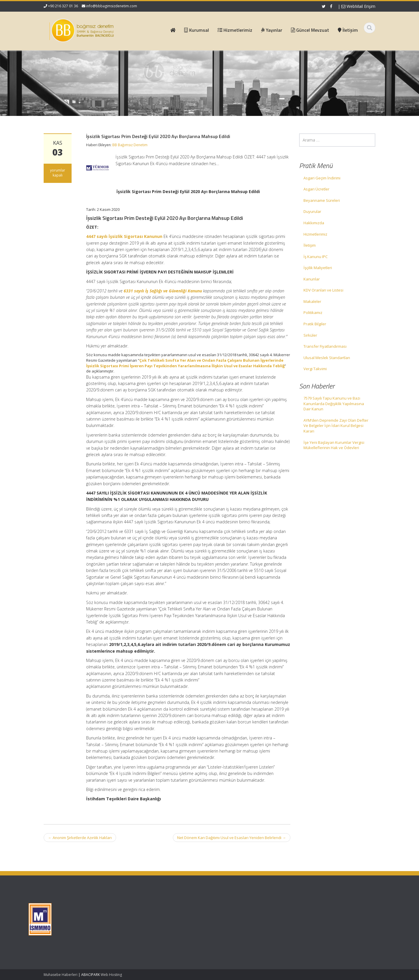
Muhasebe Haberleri (61, 975)
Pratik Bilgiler (315, 324)
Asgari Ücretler (316, 189)
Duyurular (312, 211)
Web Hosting (111, 975)
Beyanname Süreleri (322, 200)
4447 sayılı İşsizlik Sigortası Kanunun (124, 236)
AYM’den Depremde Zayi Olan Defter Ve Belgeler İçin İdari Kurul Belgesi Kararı (336, 426)
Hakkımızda (314, 223)
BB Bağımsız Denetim (130, 145)
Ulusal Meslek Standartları (327, 358)
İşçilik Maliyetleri (318, 268)
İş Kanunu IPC (316, 257)
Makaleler (312, 301)
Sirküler (310, 335)
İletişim (310, 245)
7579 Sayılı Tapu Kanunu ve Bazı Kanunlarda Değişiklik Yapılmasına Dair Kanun (334, 404)
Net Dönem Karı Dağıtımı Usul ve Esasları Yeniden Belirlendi (232, 838)
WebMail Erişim (358, 6)
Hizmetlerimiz (315, 234)
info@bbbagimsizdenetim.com (112, 6)
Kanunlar (312, 279)
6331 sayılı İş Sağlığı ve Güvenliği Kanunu (163, 291)
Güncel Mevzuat (163, 924)
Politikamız (313, 312)
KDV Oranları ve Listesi (323, 290)
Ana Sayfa (157, 908)
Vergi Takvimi (315, 369)
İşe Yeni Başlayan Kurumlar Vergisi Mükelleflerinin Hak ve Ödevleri (334, 445)
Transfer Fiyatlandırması (325, 346)
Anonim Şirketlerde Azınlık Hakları (80, 838)
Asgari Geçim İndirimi (322, 178)
